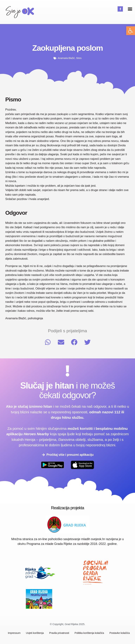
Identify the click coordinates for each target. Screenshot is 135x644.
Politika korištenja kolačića (89, 633)
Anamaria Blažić (66, 58)
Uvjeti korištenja (35, 633)
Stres (79, 58)
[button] (131, 31)
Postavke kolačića (120, 633)
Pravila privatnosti (59, 633)
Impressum (14, 633)
